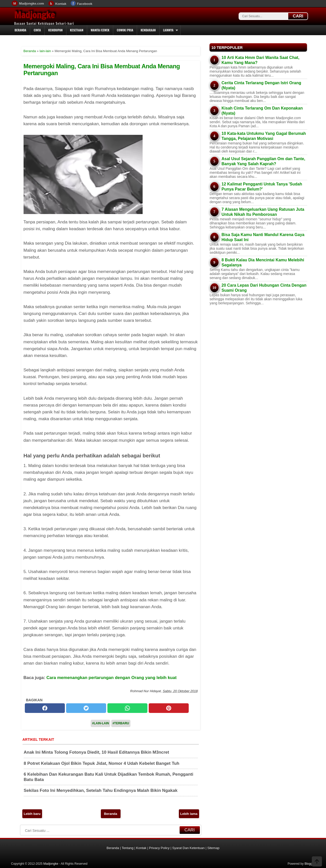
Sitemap (213, 848)
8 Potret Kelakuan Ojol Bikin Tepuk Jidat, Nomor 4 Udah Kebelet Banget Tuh (102, 763)
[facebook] (45, 708)
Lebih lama (189, 814)
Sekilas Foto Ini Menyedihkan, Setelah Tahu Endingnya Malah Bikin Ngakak (101, 790)
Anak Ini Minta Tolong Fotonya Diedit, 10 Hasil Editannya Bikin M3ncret (97, 752)
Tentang (127, 848)
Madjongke (34, 15)
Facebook (85, 4)
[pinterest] (169, 708)
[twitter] (86, 708)
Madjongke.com (31, 3)
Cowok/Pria (125, 30)
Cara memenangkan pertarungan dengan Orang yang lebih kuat (111, 678)
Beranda (21, 30)
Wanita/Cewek (100, 30)
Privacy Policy (159, 848)
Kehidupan (55, 30)
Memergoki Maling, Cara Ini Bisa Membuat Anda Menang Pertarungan (102, 69)
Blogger (310, 864)
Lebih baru (32, 814)
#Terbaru (121, 723)
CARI (298, 16)
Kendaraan (148, 30)
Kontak (61, 4)
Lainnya (168, 30)
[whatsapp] (127, 708)
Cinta (37, 30)
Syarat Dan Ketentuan (188, 848)
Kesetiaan (77, 30)
